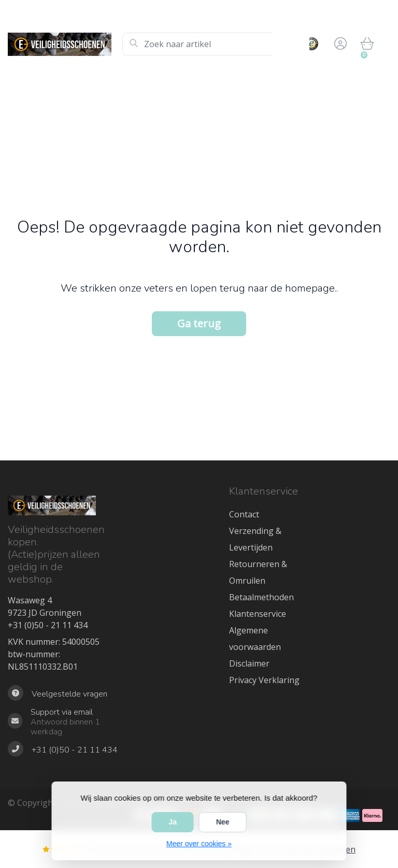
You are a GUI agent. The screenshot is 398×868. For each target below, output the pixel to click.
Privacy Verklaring (264, 680)
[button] (339, 44)
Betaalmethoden (261, 597)
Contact (244, 514)
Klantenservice (258, 614)
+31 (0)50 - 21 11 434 (48, 625)
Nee (223, 822)
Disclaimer (249, 663)
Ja (173, 822)
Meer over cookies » (199, 844)
